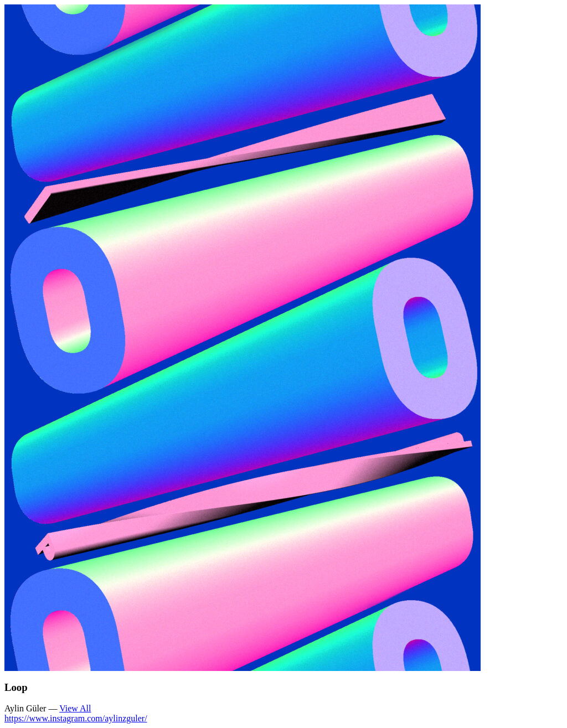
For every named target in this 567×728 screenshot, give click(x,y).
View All (75, 708)
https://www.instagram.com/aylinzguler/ (76, 718)
